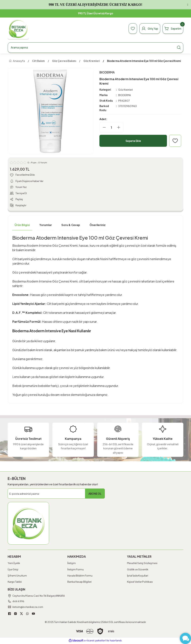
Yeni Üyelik (14, 564)
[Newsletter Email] (56, 494)
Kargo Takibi (15, 583)
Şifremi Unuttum (17, 576)
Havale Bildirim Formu (80, 576)
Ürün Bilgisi (22, 226)
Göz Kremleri (126, 90)
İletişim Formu (76, 570)
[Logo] (18, 29)
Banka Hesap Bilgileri (79, 583)
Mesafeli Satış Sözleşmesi (142, 564)
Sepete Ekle (133, 141)
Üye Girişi (13, 570)
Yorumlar (46, 226)
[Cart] (172, 29)
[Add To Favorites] (175, 141)
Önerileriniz (98, 226)
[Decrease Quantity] (103, 127)
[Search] (95, 48)
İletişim (72, 564)
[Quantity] (111, 127)
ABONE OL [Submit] (95, 494)
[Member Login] (148, 29)
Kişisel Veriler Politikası (140, 583)
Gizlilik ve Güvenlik (138, 570)
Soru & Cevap (71, 226)
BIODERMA (125, 95)
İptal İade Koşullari (138, 576)
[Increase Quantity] (120, 127)
